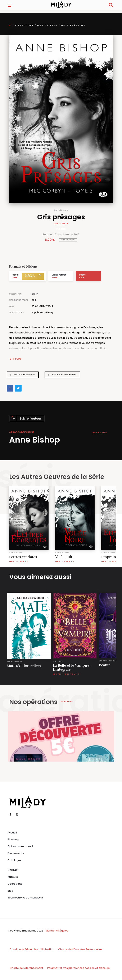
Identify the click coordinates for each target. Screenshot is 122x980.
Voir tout (67, 702)
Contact (13, 870)
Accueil (12, 833)
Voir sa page (100, 433)
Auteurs (13, 877)
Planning (13, 839)
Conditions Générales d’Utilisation (32, 949)
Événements (16, 853)
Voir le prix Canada (68, 240)
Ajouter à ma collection (21, 375)
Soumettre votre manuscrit (25, 898)
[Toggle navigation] (12, 5)
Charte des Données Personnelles (80, 949)
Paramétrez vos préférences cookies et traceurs (78, 968)
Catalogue (25, 25)
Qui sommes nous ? (21, 846)
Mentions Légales (57, 931)
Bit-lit (35, 294)
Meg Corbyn (48, 25)
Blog (10, 891)
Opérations (15, 884)
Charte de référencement (26, 968)
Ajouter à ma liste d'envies (61, 375)
